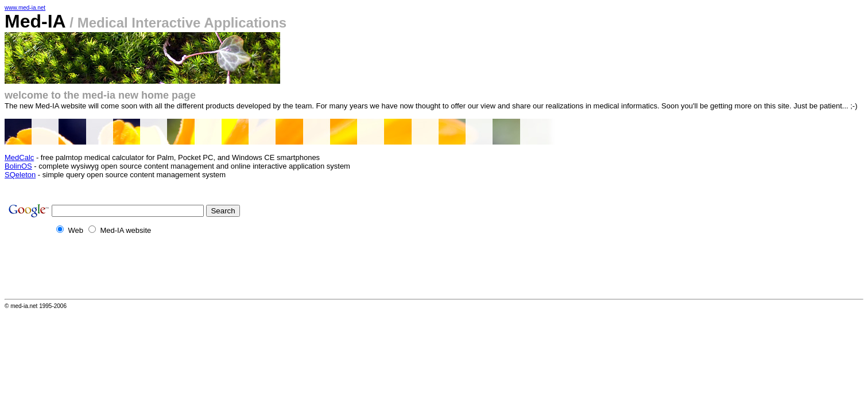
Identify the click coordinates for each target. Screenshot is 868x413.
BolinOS (18, 166)
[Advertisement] (214, 270)
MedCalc (19, 157)
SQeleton (20, 175)
